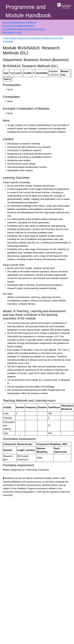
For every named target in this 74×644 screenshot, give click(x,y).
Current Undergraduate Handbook (19, 22)
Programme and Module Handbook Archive (24, 29)
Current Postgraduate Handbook (18, 26)
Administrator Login (12, 32)
